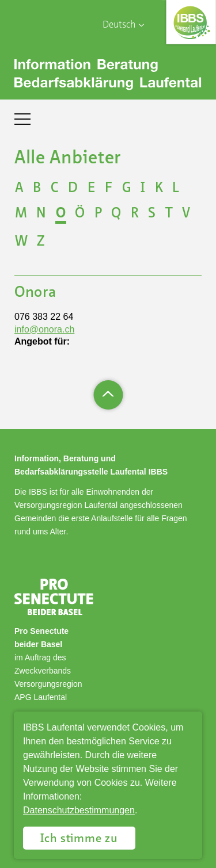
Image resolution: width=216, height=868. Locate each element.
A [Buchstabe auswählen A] (19, 189)
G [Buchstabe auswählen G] (127, 189)
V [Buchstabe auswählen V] (186, 214)
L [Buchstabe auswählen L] (176, 189)
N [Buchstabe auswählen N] (41, 214)
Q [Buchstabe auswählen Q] (116, 214)
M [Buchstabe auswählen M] (21, 214)
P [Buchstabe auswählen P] (98, 214)
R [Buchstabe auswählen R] (135, 214)
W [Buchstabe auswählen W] (21, 242)
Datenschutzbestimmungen (79, 810)
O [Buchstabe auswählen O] (61, 214)
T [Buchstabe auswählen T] (169, 214)
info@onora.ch (44, 329)
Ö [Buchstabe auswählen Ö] (80, 214)
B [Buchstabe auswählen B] (37, 189)
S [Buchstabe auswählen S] (152, 214)
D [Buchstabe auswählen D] (73, 189)
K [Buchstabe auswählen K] (159, 189)
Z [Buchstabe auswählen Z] (41, 242)
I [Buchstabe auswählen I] (143, 189)
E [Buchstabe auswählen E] (92, 189)
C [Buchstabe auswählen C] (55, 189)
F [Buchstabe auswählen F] (109, 189)
